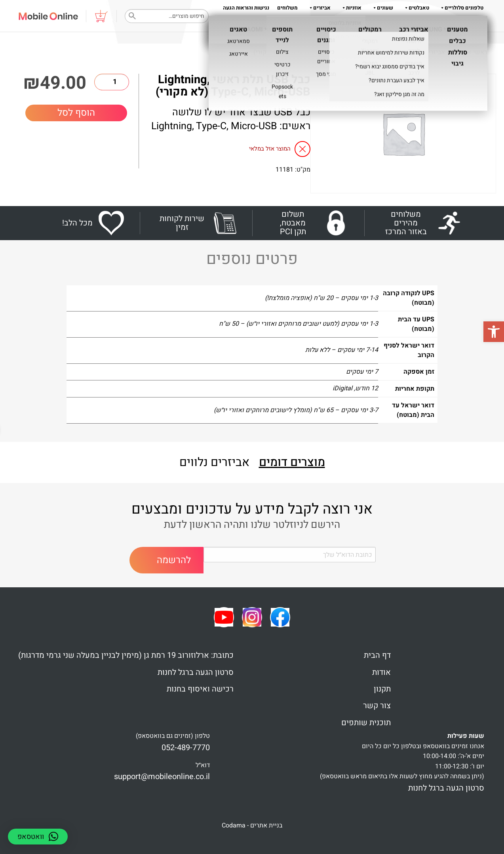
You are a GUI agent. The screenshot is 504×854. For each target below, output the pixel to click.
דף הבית (377, 655)
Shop (459, 52)
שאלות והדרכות (404, 24)
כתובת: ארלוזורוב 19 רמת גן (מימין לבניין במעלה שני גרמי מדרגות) (126, 655)
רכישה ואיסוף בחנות (200, 689)
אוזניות (350, 8)
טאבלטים (415, 8)
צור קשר (377, 706)
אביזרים (318, 8)
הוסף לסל (76, 113)
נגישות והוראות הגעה (246, 8)
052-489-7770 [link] (186, 748)
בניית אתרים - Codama (252, 825)
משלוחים (287, 8)
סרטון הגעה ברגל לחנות (196, 672)
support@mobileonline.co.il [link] (162, 777)
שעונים (381, 8)
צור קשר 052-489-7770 (458, 24)
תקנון (349, 24)
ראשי (480, 52)
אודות (369, 24)
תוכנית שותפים (366, 723)
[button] (494, 332)
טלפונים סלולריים (460, 8)
